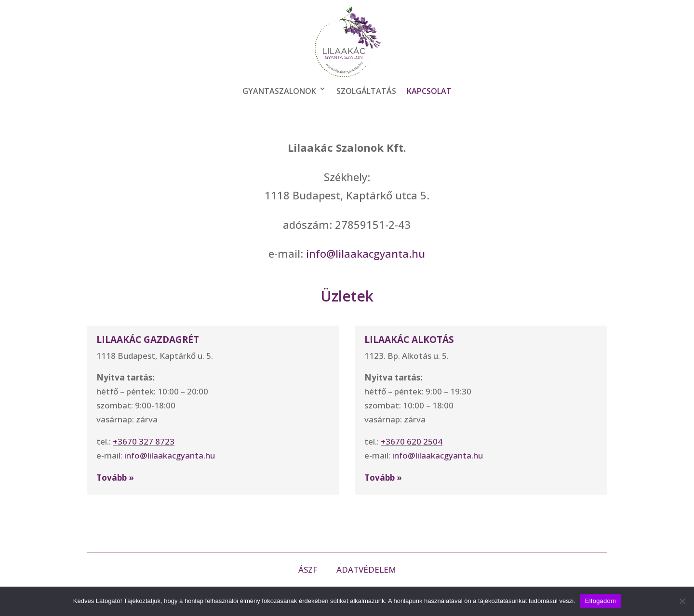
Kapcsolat (429, 91)
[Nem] (682, 601)
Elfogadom (601, 601)
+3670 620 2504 (412, 441)
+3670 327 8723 (144, 441)
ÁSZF (309, 570)
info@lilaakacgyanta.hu (366, 253)
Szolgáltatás (366, 91)
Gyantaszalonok (279, 91)
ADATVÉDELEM (366, 570)
